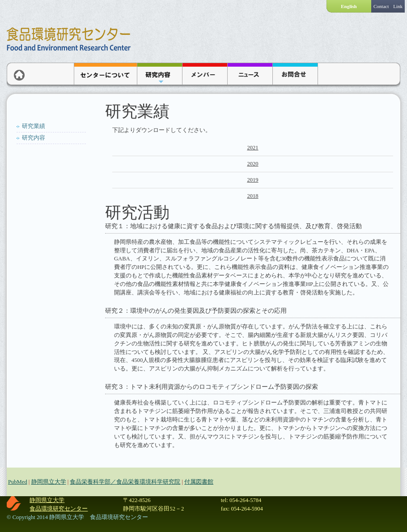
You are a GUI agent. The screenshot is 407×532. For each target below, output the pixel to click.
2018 (252, 196)
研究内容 (34, 138)
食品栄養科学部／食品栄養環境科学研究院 (125, 482)
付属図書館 (199, 482)
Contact (381, 6)
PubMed (18, 482)
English (349, 6)
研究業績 (34, 126)
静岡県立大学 (49, 482)
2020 (252, 164)
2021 (252, 148)
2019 (252, 180)
